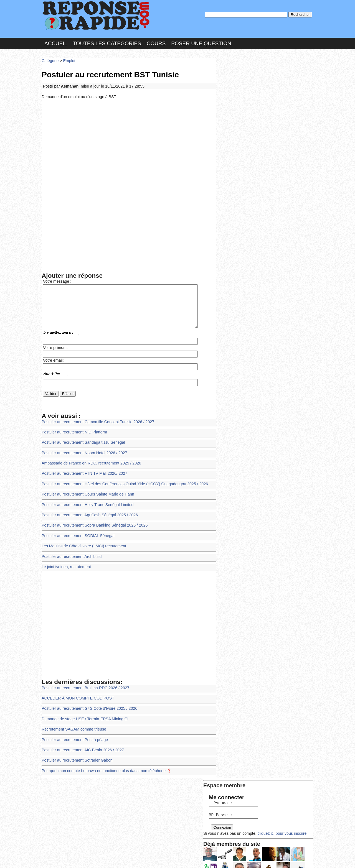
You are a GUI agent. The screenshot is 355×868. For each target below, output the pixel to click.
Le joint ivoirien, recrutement (66, 567)
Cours (156, 43)
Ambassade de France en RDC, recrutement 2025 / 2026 (90, 467)
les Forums (123, 858)
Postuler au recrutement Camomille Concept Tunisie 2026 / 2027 (96, 426)
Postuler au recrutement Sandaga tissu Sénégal (82, 446)
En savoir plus (173, 849)
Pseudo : (235, 81)
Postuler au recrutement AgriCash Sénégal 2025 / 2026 (88, 517)
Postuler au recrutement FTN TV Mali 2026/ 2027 (83, 477)
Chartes (53, 858)
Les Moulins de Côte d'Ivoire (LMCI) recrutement (83, 547)
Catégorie (50, 59)
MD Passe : (235, 93)
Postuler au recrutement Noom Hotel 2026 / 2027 (83, 457)
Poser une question (201, 43)
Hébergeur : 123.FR (162, 858)
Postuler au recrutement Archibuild (71, 557)
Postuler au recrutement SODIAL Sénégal (77, 537)
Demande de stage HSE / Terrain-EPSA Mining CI (84, 718)
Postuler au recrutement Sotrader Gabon (76, 758)
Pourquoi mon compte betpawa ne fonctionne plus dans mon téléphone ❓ (105, 769)
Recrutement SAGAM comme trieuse (73, 728)
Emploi (68, 59)
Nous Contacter (86, 858)
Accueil (56, 43)
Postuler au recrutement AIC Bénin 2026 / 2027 (82, 748)
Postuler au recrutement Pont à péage (74, 738)
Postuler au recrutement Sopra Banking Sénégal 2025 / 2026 (93, 527)
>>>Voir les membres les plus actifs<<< (254, 192)
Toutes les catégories (107, 43)
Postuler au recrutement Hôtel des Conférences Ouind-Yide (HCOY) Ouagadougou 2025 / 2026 (122, 487)
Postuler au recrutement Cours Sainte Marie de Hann (87, 497)
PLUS (261, 858)
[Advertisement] (129, 142)
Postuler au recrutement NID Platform (73, 436)
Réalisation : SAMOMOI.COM (220, 858)
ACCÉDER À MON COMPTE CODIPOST (77, 698)
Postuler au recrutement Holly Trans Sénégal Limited (86, 507)
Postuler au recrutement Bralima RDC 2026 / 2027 (84, 688)
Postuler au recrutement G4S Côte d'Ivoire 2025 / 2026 (88, 708)
